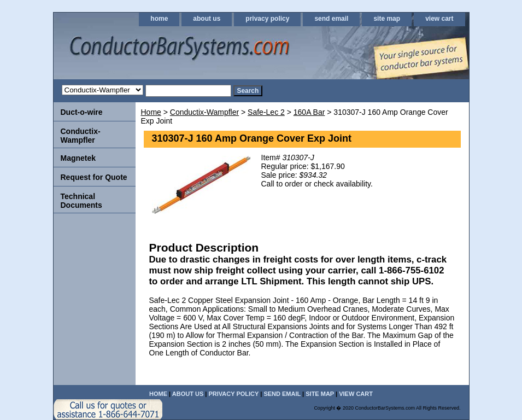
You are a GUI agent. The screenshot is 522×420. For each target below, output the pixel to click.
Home (151, 112)
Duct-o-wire (82, 112)
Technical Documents (81, 201)
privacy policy (267, 19)
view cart (439, 19)
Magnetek (78, 158)
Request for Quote (94, 177)
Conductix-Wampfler (204, 112)
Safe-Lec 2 (266, 112)
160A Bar (309, 112)
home (159, 19)
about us (207, 19)
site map (387, 19)
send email (331, 19)
